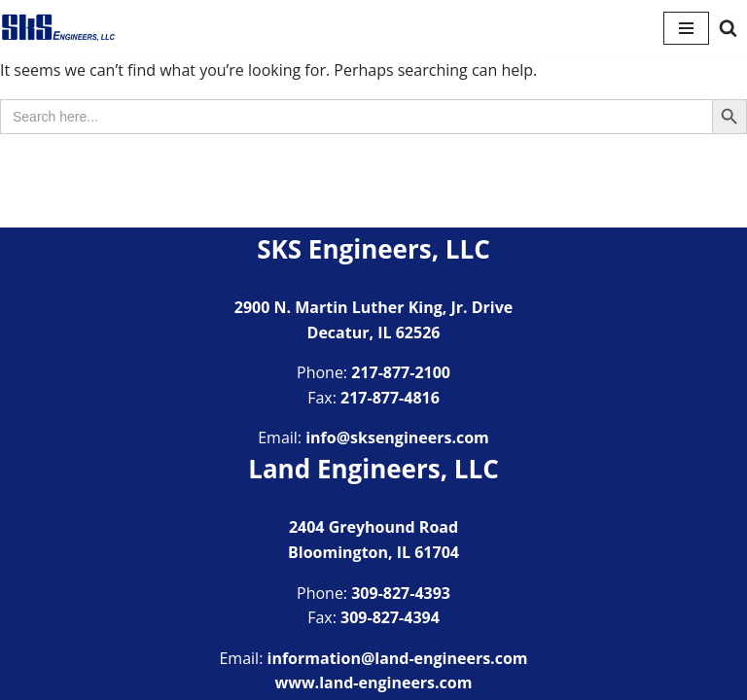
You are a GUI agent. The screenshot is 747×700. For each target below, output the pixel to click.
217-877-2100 (401, 372)
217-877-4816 (390, 398)
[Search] (728, 28)
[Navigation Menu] (686, 28)
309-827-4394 (390, 617)
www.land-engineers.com (374, 682)
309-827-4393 (401, 593)
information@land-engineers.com (398, 658)
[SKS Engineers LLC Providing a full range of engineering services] (58, 28)
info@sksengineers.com (397, 437)
